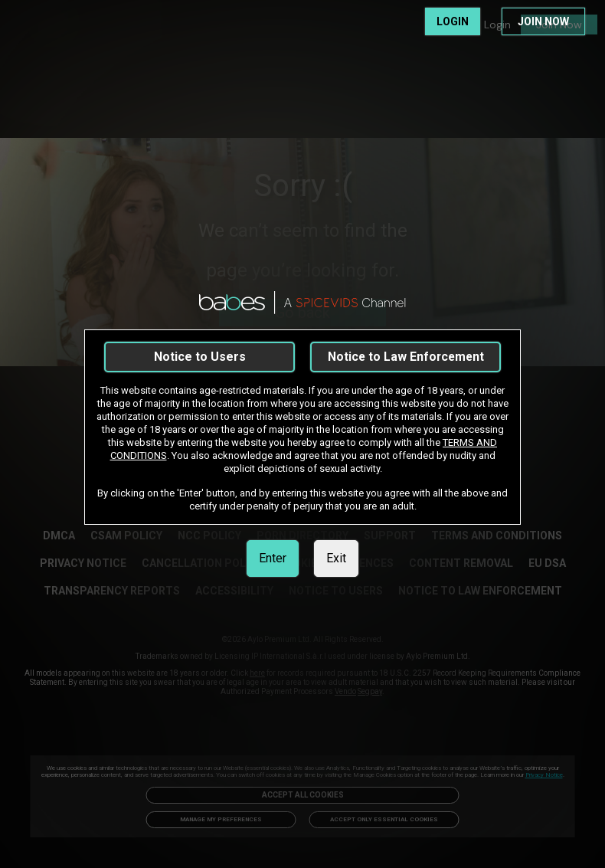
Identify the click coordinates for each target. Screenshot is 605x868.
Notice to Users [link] (200, 357)
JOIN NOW (543, 21)
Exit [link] (336, 558)
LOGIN (453, 21)
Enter (273, 558)
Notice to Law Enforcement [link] (406, 357)
